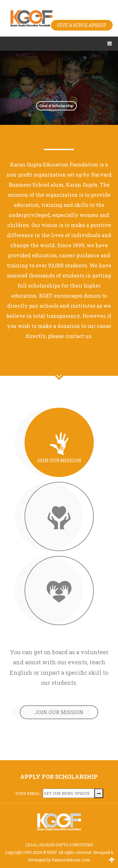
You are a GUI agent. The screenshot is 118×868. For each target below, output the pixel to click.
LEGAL (31, 845)
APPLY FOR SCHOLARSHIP (59, 777)
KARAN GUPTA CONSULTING (67, 845)
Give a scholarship (56, 106)
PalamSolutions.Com (71, 860)
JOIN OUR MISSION (59, 712)
